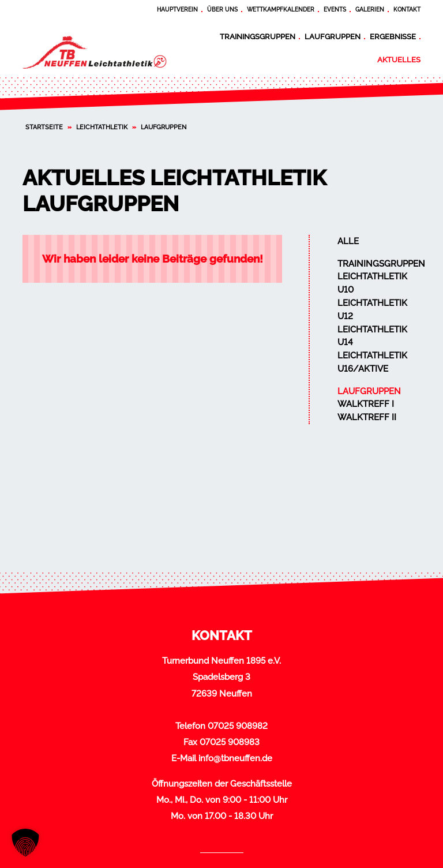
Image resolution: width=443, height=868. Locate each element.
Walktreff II (367, 417)
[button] (25, 843)
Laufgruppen (333, 36)
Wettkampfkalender (281, 10)
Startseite (44, 127)
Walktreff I (366, 404)
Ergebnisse (393, 36)
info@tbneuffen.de (235, 758)
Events (335, 10)
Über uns (222, 10)
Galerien (370, 10)
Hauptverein (177, 10)
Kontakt (407, 10)
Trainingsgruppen (258, 36)
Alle (348, 241)
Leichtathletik (102, 127)
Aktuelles (399, 59)
